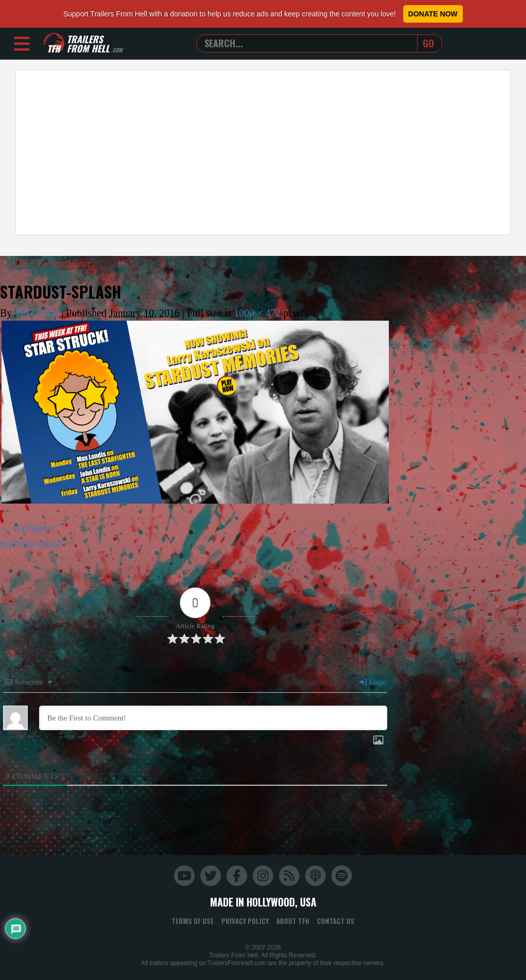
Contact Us (336, 921)
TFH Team (37, 313)
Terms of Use (193, 921)
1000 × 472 (257, 313)
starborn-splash (31, 543)
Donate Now (433, 14)
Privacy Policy (245, 921)
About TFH (293, 921)
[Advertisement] (263, 153)
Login (372, 682)
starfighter (34, 528)
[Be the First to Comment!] (213, 718)
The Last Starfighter (49, 263)
